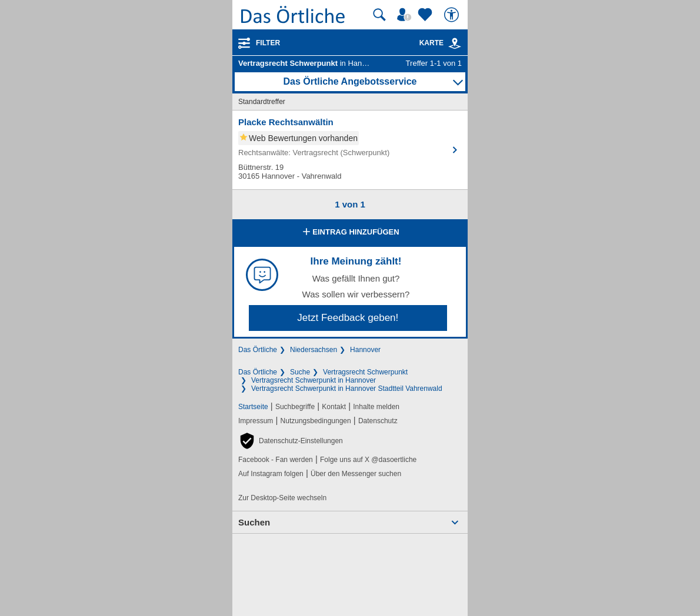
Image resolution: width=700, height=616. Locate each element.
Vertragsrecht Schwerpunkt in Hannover (314, 380)
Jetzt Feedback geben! (348, 318)
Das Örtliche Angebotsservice (350, 81)
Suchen (254, 522)
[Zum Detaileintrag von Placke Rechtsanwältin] (350, 150)
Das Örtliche (258, 350)
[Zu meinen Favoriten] (426, 15)
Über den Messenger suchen (356, 474)
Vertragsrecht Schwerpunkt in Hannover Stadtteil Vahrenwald (347, 389)
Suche (300, 372)
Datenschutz (378, 421)
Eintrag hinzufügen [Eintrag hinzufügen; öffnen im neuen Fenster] (350, 233)
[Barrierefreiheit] (453, 15)
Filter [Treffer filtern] (268, 43)
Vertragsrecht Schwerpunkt (365, 372)
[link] (455, 43)
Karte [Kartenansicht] (441, 43)
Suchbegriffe (295, 407)
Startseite (253, 407)
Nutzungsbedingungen (316, 421)
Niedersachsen (314, 350)
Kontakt (334, 407)
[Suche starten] (379, 15)
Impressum (256, 421)
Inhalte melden (376, 407)
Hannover (365, 350)
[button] (291, 441)
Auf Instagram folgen (271, 474)
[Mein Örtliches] (406, 15)
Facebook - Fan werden (276, 460)
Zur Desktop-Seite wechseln (282, 498)
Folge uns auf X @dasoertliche (368, 460)
